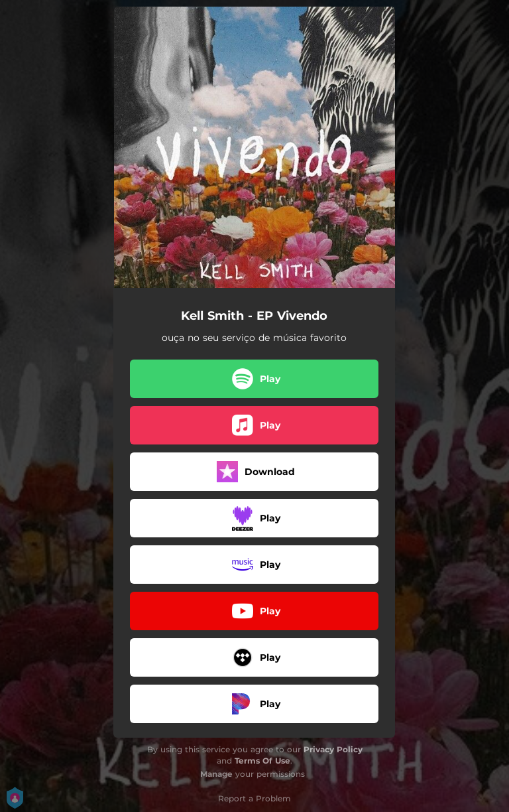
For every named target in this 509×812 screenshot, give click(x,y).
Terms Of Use (262, 761)
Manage (216, 774)
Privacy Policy (333, 749)
